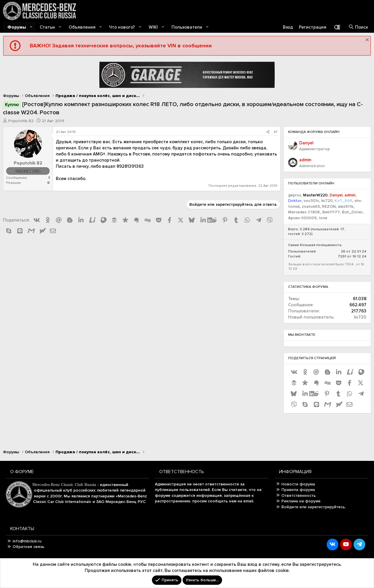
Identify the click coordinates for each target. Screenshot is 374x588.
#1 (276, 132)
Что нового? (122, 27)
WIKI (153, 27)
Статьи (47, 27)
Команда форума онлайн (314, 132)
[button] (31, 27)
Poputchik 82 (21, 121)
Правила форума (298, 490)
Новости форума (298, 484)
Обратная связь (28, 547)
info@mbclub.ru (27, 541)
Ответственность (299, 496)
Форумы (17, 27)
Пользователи (187, 27)
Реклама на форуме (301, 501)
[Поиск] (358, 27)
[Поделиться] (268, 132)
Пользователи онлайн (311, 183)
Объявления (82, 27)
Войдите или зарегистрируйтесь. (314, 507)
